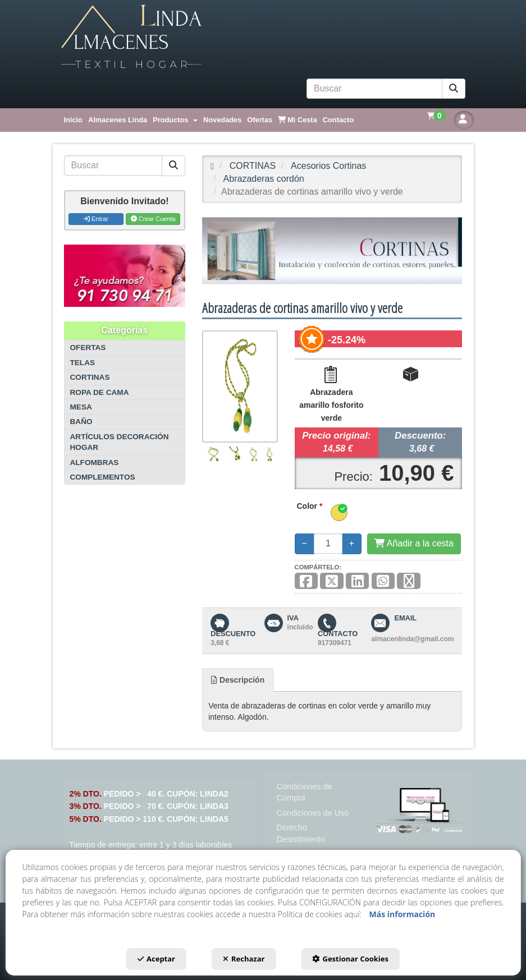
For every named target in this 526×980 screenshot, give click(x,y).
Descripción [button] (238, 680)
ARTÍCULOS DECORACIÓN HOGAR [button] (120, 442)
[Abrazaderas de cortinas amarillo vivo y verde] (240, 387)
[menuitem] (73, 120)
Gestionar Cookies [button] (350, 959)
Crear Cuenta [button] (153, 219)
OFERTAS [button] (88, 348)
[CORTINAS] (332, 251)
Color (310, 506)
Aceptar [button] (156, 959)
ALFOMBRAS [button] (95, 463)
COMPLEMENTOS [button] (103, 477)
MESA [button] (81, 407)
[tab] (238, 680)
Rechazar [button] (244, 959)
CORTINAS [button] (90, 377)
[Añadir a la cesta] (414, 544)
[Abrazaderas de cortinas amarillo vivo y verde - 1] (213, 454)
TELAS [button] (83, 363)
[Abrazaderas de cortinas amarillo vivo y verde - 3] (254, 455)
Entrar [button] (96, 219)
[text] (374, 89)
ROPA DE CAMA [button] (100, 392)
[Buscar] (454, 89)
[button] (263, 37)
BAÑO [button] (81, 422)
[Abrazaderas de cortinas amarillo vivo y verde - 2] (235, 454)
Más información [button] (402, 914)
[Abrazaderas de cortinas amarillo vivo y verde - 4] (270, 455)
